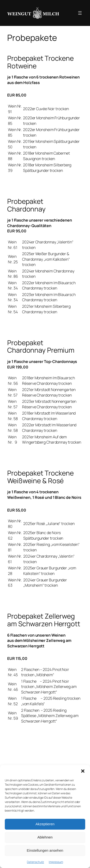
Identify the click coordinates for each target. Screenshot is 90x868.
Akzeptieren (45, 824)
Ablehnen (45, 837)
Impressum (56, 862)
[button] (83, 771)
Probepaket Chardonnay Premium (41, 347)
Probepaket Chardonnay (26, 205)
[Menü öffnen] (80, 13)
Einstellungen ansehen (45, 850)
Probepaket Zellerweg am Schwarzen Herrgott (44, 620)
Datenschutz (35, 862)
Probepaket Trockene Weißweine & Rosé (40, 477)
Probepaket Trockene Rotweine (40, 62)
